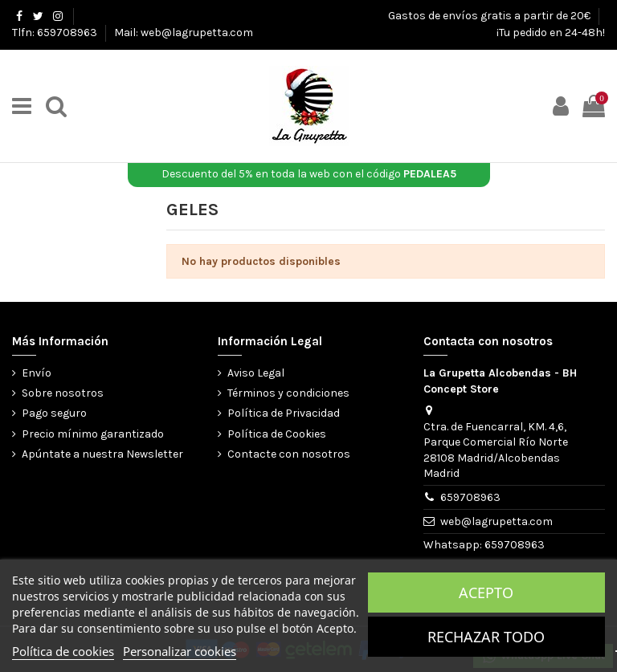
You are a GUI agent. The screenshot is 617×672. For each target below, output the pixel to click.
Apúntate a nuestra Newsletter (102, 454)
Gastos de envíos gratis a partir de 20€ (490, 16)
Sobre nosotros (63, 393)
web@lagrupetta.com (496, 521)
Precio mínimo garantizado (93, 434)
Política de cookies (63, 651)
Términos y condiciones (288, 393)
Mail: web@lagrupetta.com (184, 33)
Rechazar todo (486, 637)
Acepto (486, 593)
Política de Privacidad (284, 413)
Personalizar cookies (180, 651)
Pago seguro (54, 413)
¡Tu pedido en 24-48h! (551, 33)
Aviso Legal (256, 373)
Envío (37, 373)
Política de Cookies (277, 434)
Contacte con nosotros (289, 454)
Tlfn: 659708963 (56, 33)
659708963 (470, 497)
